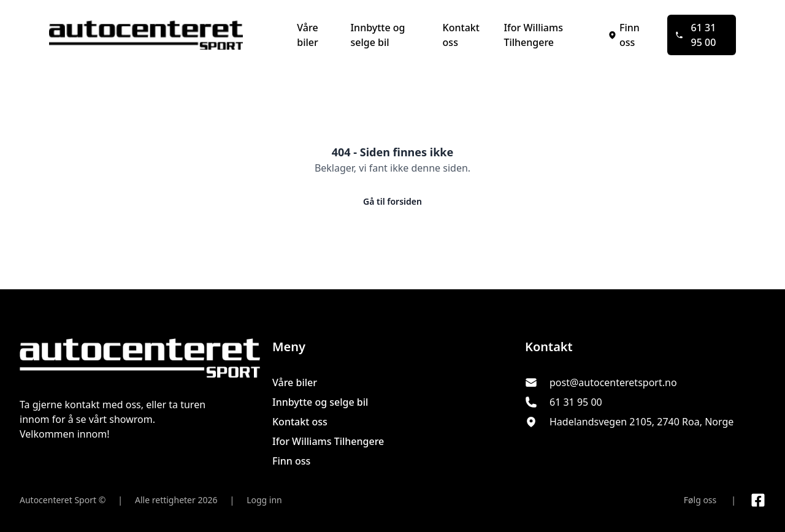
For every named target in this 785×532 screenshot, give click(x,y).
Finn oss (624, 35)
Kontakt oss (461, 35)
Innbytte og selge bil (377, 35)
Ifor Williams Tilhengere (533, 35)
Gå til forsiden (392, 201)
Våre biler (308, 35)
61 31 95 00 (695, 35)
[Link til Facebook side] (758, 500)
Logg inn (264, 500)
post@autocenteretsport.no (613, 382)
